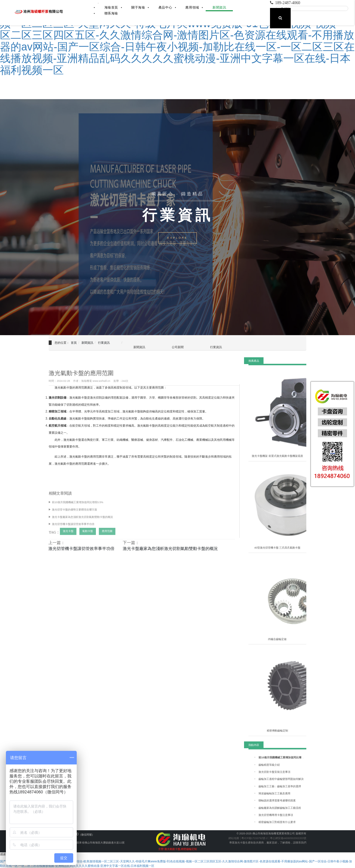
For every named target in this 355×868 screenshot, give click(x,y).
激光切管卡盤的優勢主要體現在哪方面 (75, 515)
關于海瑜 (138, 7)
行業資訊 (104, 343)
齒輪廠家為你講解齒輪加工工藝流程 (280, 813)
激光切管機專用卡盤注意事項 (276, 820)
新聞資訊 (219, 7)
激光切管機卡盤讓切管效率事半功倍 (73, 529)
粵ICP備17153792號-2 (254, 838)
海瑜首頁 (111, 7)
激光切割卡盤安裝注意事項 (274, 777)
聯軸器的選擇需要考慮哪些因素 (277, 806)
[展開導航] (98, 3)
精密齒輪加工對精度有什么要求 (277, 827)
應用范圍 (107, 536)
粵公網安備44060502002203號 (288, 838)
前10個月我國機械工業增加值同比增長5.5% (78, 507)
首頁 (74, 343)
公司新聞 (178, 347)
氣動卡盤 (88, 536)
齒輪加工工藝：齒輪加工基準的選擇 (280, 791)
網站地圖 (234, 838)
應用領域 (192, 7)
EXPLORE (177, 238)
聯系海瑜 (111, 13)
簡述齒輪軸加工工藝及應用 (274, 798)
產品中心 (165, 7)
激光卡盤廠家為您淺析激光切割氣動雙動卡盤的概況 (82, 522)
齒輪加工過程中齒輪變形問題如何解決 (281, 784)
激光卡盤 (68, 536)
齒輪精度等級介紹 (269, 770)
